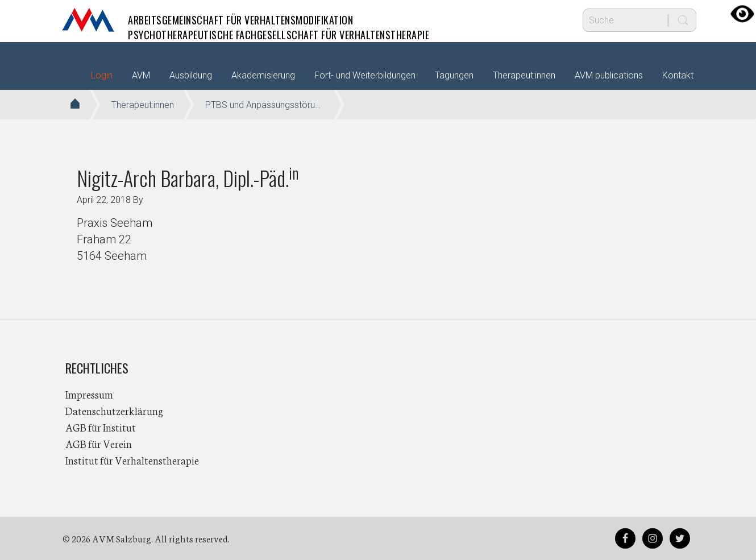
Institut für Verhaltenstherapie (132, 460)
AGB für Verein (99, 443)
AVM (88, 20)
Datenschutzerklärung (114, 410)
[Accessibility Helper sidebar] (742, 14)
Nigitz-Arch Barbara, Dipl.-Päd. (188, 178)
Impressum (89, 394)
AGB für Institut (101, 427)
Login (102, 75)
